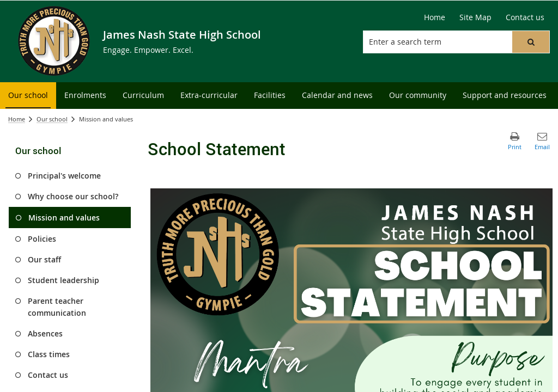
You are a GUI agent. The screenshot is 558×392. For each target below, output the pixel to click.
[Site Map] (475, 17)
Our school (52, 119)
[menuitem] (28, 96)
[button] (531, 42)
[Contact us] (525, 17)
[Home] (435, 17)
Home (17, 119)
